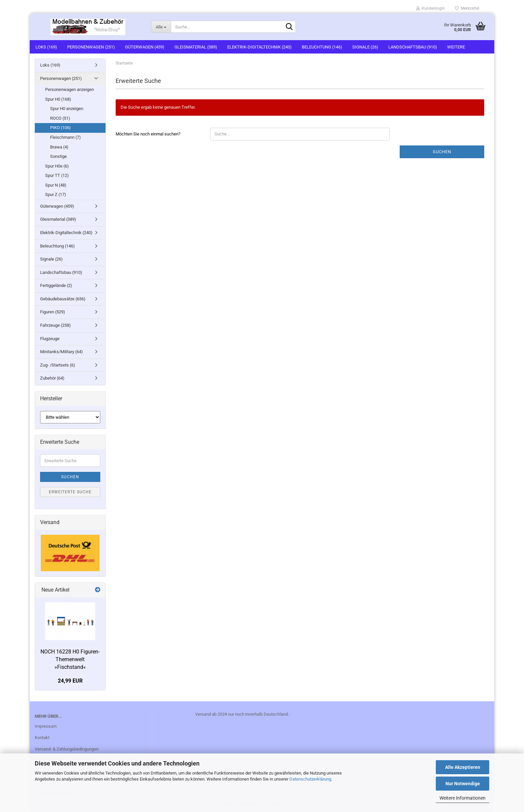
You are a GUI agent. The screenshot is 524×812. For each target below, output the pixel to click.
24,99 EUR (70, 681)
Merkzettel (467, 8)
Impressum (46, 726)
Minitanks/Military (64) (61, 352)
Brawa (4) (59, 147)
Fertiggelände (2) (56, 285)
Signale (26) (365, 47)
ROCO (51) (60, 118)
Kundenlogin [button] (430, 8)
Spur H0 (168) (58, 99)
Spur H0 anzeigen (67, 109)
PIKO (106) (60, 128)
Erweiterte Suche (70, 492)
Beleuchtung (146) (322, 47)
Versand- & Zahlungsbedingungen (67, 749)
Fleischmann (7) (65, 137)
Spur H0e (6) (57, 166)
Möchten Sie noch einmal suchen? (148, 134)
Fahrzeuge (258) (55, 325)
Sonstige (58, 156)
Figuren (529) (53, 312)
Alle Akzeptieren (463, 767)
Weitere (456, 47)
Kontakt (42, 738)
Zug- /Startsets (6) (58, 365)
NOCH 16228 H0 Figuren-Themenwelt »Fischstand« (70, 659)
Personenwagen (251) (91, 47)
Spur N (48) (56, 185)
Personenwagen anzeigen (70, 89)
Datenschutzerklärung (310, 779)
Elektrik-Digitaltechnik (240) (259, 47)
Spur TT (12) (57, 175)
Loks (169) (46, 47)
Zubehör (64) (52, 378)
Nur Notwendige (463, 784)
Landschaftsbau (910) (413, 47)
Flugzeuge (50, 339)
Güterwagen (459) (145, 47)
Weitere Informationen (463, 798)
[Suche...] (161, 27)
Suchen (442, 152)
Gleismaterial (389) (196, 47)
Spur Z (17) (56, 194)
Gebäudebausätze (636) (63, 299)
